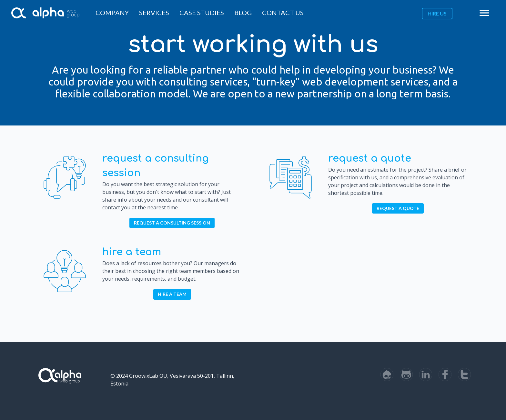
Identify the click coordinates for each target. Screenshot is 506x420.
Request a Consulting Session (172, 223)
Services (154, 13)
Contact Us (283, 13)
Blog (243, 13)
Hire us (437, 13)
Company (112, 13)
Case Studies (202, 13)
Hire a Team (132, 252)
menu (484, 13)
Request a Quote (370, 159)
